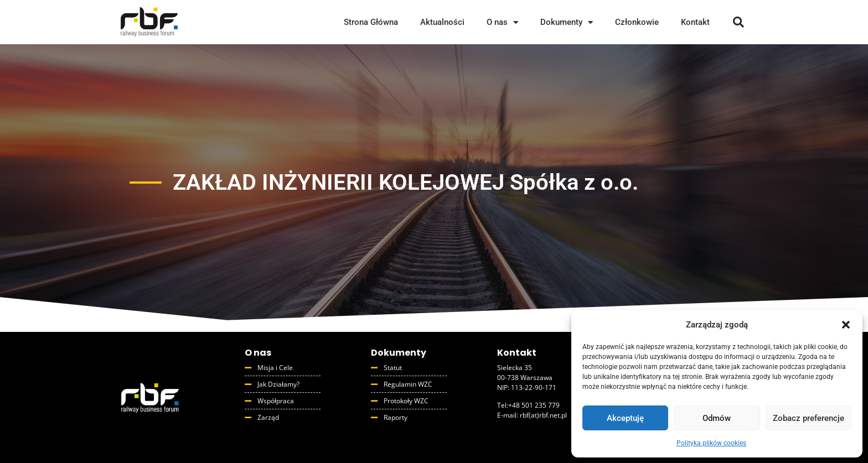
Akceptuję (625, 418)
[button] (846, 325)
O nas (502, 22)
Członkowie (637, 22)
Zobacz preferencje (808, 418)
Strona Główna (371, 22)
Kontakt (695, 22)
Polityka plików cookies (711, 443)
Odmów (717, 418)
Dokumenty (567, 22)
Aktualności (442, 22)
